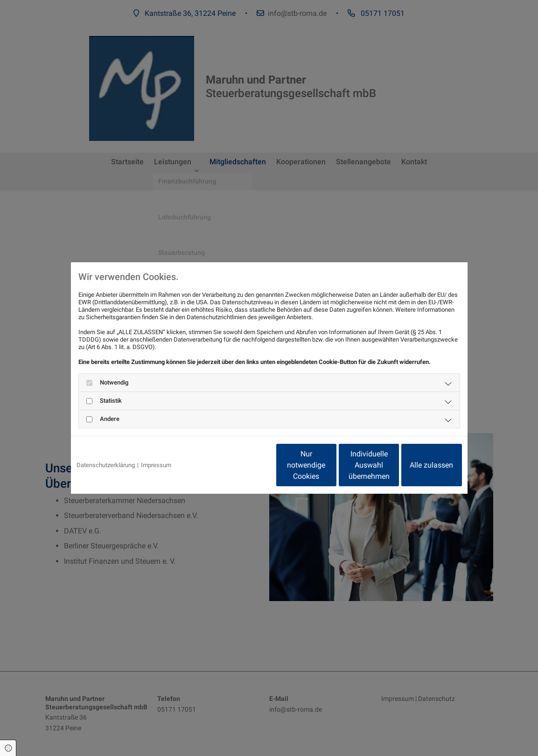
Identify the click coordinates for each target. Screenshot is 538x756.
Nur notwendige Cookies (241, 465)
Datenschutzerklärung (106, 465)
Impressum (156, 465)
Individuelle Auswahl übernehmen (330, 465)
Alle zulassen (419, 465)
